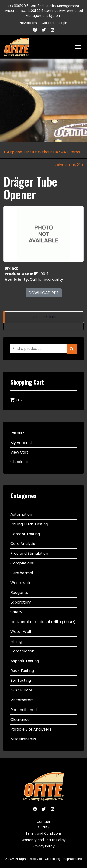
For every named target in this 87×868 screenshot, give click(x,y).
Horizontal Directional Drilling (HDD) (43, 622)
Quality (44, 827)
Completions (22, 563)
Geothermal (22, 573)
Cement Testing (25, 534)
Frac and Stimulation (29, 553)
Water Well (21, 632)
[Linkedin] (52, 30)
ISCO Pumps (22, 690)
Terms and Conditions (43, 833)
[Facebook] (35, 30)
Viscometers (22, 700)
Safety (16, 612)
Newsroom (28, 23)
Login (63, 23)
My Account (21, 443)
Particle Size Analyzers (31, 729)
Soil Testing (21, 680)
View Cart (19, 452)
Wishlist (17, 433)
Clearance (20, 719)
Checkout (19, 462)
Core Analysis (23, 544)
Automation (21, 514)
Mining (16, 641)
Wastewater (22, 583)
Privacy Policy (44, 846)
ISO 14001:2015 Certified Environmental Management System (52, 13)
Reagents (19, 593)
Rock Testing (22, 671)
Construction (22, 651)
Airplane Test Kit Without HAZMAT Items (43, 152)
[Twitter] (44, 30)
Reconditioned (24, 710)
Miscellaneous (23, 739)
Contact (43, 822)
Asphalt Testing (25, 661)
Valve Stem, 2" (67, 165)
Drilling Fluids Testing (29, 524)
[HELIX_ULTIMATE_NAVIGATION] (78, 47)
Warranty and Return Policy (44, 840)
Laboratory (21, 602)
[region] (43, 317)
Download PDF (44, 293)
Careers (48, 23)
